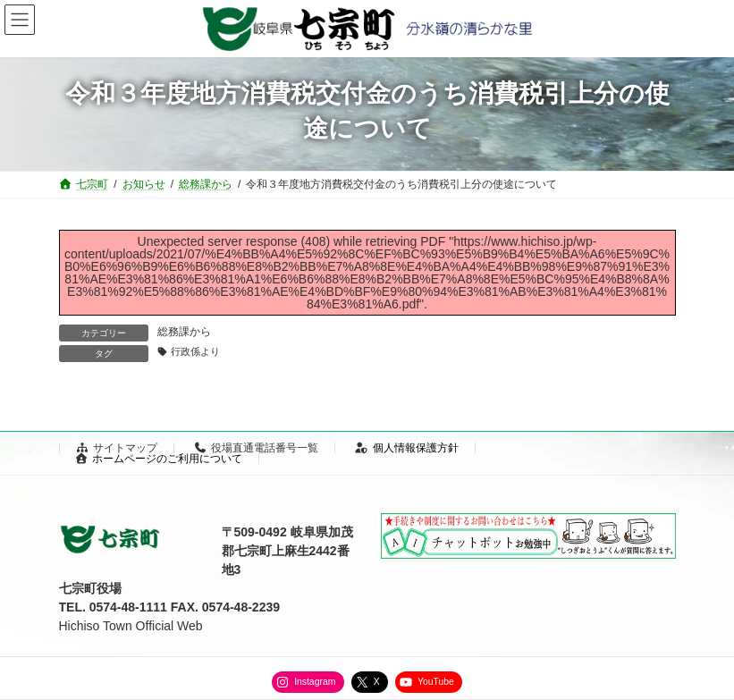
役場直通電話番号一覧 (257, 448)
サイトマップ (117, 448)
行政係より (195, 351)
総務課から (184, 332)
